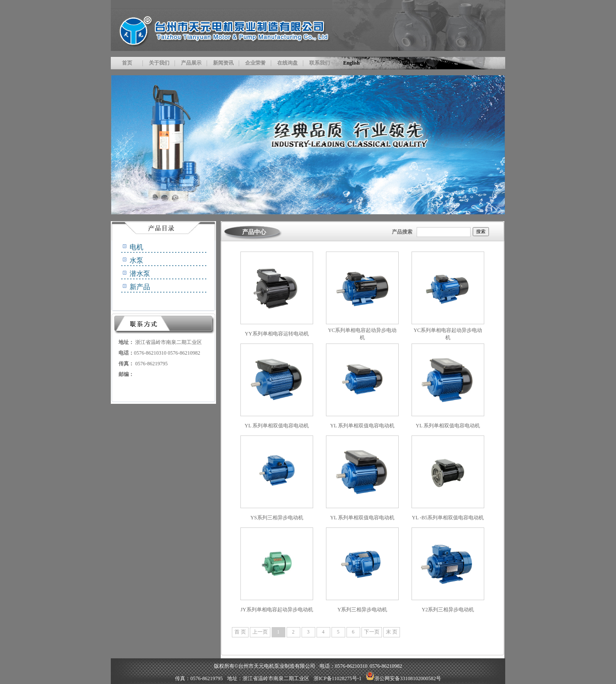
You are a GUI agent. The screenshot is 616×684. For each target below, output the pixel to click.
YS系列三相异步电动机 (277, 518)
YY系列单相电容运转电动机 (277, 334)
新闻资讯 (223, 63)
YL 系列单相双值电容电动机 (277, 426)
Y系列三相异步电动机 (363, 610)
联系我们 (320, 63)
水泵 (136, 260)
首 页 (240, 632)
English (351, 63)
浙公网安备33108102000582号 (403, 678)
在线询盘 (287, 63)
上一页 (260, 632)
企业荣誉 (255, 63)
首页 (127, 63)
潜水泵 (140, 274)
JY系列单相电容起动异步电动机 (277, 610)
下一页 (372, 632)
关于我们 (159, 63)
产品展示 (191, 63)
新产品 (140, 287)
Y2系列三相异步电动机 (448, 610)
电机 (136, 247)
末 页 (392, 632)
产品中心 (254, 232)
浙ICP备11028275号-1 (338, 678)
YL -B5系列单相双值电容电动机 (448, 518)
